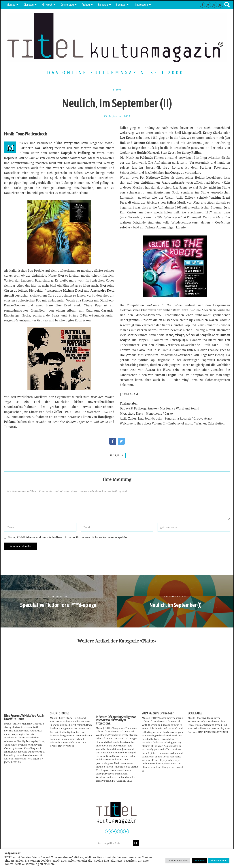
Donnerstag (67, 5)
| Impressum (141, 5)
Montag (11, 5)
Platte (117, 90)
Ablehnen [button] (200, 860)
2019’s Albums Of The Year (158, 713)
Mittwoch (47, 5)
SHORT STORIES (60, 713)
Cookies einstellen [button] (178, 860)
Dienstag (29, 5)
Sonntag (121, 5)
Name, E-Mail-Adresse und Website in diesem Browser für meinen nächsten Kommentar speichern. (70, 537)
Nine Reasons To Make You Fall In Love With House (24, 717)
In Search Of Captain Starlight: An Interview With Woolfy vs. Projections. (116, 720)
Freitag (86, 5)
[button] (136, 843)
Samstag (103, 5)
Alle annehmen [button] (219, 860)
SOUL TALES (195, 713)
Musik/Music (117, 455)
